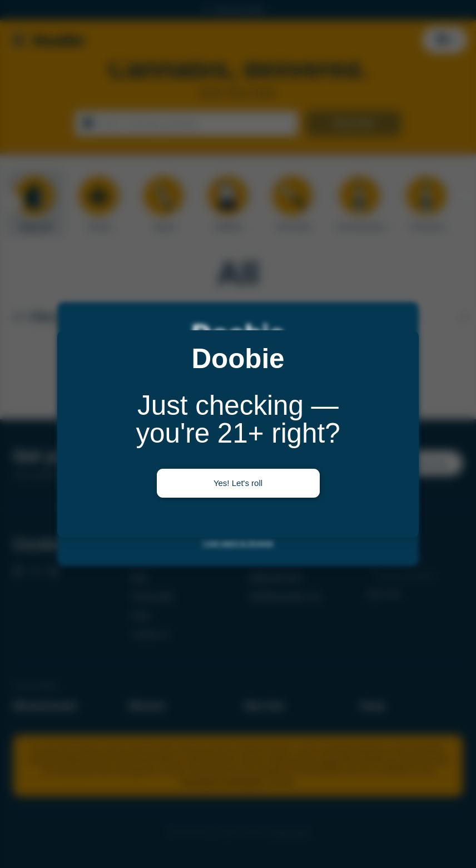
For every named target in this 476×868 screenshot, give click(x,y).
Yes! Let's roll (238, 483)
